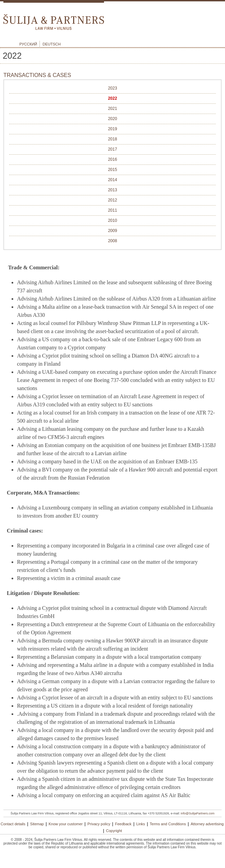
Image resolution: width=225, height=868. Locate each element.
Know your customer (66, 824)
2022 (113, 98)
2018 (113, 139)
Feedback (123, 824)
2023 (113, 88)
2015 (113, 170)
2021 (113, 109)
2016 (113, 159)
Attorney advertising (207, 824)
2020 (113, 119)
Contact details (13, 824)
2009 (113, 231)
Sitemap (37, 824)
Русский (28, 44)
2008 (113, 241)
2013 (113, 190)
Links (141, 824)
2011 (113, 210)
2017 (113, 149)
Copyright (114, 831)
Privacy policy (99, 824)
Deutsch (51, 44)
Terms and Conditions (168, 824)
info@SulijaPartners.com (198, 813)
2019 (113, 129)
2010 (113, 220)
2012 (113, 200)
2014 (113, 180)
